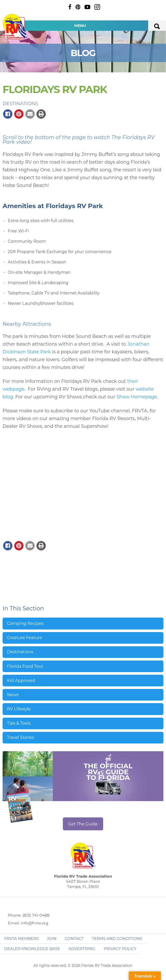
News (13, 695)
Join (52, 939)
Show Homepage (137, 397)
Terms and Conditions (117, 939)
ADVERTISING (82, 949)
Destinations (20, 104)
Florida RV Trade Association (15, 27)
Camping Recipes (25, 623)
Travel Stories (21, 737)
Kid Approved (21, 681)
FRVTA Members (21, 939)
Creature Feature (25, 638)
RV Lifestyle (19, 709)
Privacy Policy (120, 949)
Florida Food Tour (25, 666)
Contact (74, 939)
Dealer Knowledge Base (32, 949)
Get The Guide (83, 824)
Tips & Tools (19, 723)
